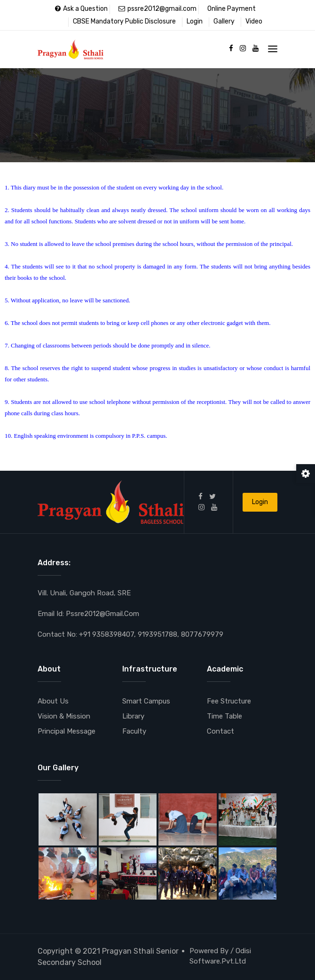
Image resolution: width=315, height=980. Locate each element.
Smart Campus (146, 701)
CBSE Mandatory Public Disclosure (124, 21)
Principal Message (67, 731)
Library (133, 716)
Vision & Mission (64, 716)
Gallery (224, 21)
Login (195, 21)
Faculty (134, 731)
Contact (220, 731)
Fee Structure (229, 701)
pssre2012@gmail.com (157, 9)
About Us (53, 701)
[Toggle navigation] (273, 49)
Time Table (224, 716)
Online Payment (232, 9)
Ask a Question (81, 9)
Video (254, 21)
